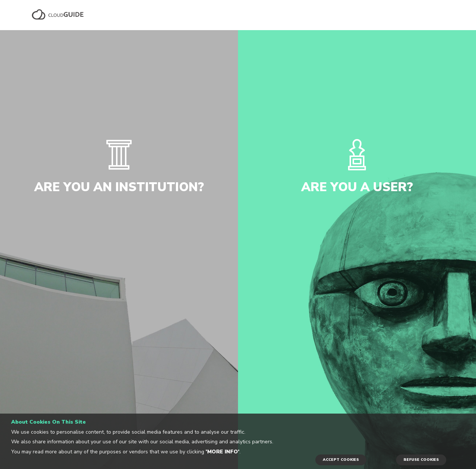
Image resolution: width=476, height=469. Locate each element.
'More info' (223, 452)
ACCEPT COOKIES (341, 460)
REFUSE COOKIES (421, 460)
